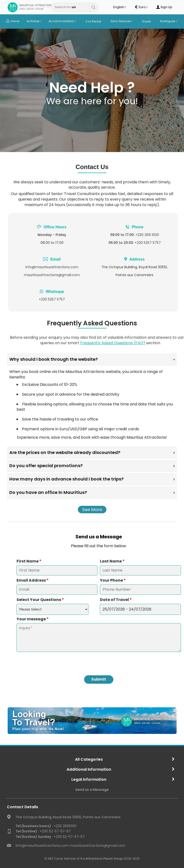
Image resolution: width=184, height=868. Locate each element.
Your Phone (113, 580)
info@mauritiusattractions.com (52, 267)
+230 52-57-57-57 (43, 831)
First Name (29, 561)
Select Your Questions (40, 600)
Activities (34, 21)
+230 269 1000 (147, 235)
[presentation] (99, 661)
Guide (146, 21)
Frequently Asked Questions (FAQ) (113, 343)
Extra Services (121, 21)
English (120, 7)
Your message (33, 619)
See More (92, 510)
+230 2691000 (46, 826)
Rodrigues (169, 21)
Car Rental (93, 21)
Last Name (112, 561)
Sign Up (164, 7)
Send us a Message (92, 790)
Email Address (33, 580)
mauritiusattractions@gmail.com (52, 275)
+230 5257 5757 (148, 243)
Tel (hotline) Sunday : (34, 837)
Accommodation (62, 21)
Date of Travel (116, 600)
